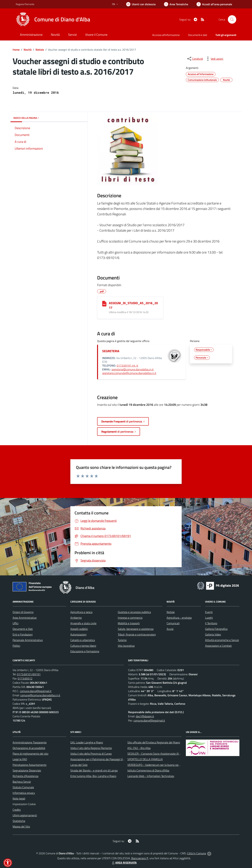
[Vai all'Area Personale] (214, 4)
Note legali (19, 798)
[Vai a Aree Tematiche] (176, 4)
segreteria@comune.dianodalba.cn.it (133, 369)
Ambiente (76, 618)
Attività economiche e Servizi (222, 640)
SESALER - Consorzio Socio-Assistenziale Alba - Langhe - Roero (165, 754)
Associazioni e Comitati (218, 646)
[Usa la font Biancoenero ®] (141, 4)
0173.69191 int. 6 (127, 365)
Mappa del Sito (21, 826)
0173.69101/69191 (29, 674)
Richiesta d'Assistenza (25, 776)
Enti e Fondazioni (23, 634)
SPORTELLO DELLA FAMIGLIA (145, 759)
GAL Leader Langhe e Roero (87, 742)
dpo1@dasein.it (145, 716)
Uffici (15, 623)
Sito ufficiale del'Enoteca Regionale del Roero (154, 742)
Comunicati (173, 623)
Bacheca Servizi (22, 782)
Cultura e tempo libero (83, 646)
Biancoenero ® (140, 858)
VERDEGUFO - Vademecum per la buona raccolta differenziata (164, 765)
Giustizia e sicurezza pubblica (134, 612)
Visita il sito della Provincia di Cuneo (91, 754)
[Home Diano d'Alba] (53, 19)
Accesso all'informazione (166, 35)
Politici (16, 646)
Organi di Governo (23, 612)
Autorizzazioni (78, 634)
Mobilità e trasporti (129, 623)
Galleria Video (213, 634)
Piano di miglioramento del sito (30, 754)
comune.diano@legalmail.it (36, 691)
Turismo (122, 640)
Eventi (209, 612)
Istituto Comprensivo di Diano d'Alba (148, 770)
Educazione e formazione (85, 651)
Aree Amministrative (25, 618)
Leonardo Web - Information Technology (151, 776)
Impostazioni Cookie (24, 804)
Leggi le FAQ (20, 759)
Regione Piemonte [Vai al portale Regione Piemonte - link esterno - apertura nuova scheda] (25, 4)
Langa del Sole (79, 765)
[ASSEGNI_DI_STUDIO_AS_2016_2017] (104, 304)
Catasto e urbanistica (83, 640)
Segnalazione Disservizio (27, 770)
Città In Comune (197, 853)
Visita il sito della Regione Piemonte (91, 748)
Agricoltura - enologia (179, 618)
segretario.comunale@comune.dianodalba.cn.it (129, 373)
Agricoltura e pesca (81, 612)
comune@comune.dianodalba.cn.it (40, 695)
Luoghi (209, 618)
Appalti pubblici (79, 629)
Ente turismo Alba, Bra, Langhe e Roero (93, 776)
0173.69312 (25, 678)
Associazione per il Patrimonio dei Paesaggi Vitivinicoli (101, 759)
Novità (28, 50)
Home (16, 50)
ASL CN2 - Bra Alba (139, 748)
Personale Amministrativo (28, 640)
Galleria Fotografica (216, 629)
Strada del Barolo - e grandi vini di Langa (94, 770)
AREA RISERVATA (124, 863)
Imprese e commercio (130, 618)
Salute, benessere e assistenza (136, 629)
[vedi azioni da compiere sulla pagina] (214, 59)
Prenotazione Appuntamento (29, 765)
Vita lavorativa (126, 646)
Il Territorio (211, 623)
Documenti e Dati (23, 629)
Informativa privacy (24, 793)
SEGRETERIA (111, 351)
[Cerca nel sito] (232, 19)
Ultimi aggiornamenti (25, 815)
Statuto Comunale (23, 787)
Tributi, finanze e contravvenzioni (137, 634)
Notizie (40, 50)
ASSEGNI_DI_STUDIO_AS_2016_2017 (133, 305)
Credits (17, 810)
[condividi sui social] (195, 59)
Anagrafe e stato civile (83, 623)
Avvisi (170, 629)
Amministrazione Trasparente (30, 742)
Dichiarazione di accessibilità (29, 748)
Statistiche (19, 821)
